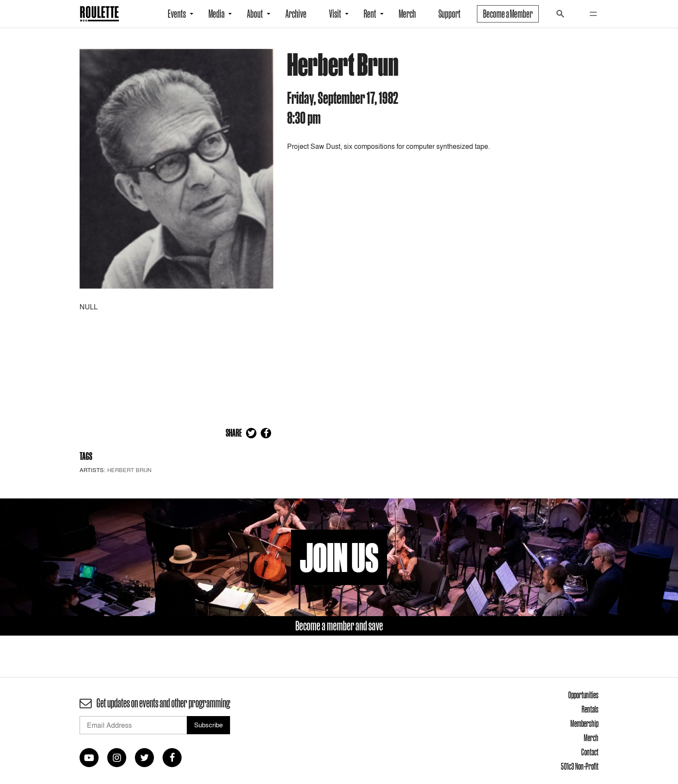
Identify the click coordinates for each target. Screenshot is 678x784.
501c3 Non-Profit (580, 766)
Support (449, 14)
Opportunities (583, 695)
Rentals (590, 709)
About (255, 14)
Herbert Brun (129, 470)
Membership (584, 723)
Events (177, 14)
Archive (296, 14)
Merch (407, 14)
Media (216, 14)
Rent (370, 14)
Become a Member (508, 14)
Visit (335, 14)
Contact (590, 752)
